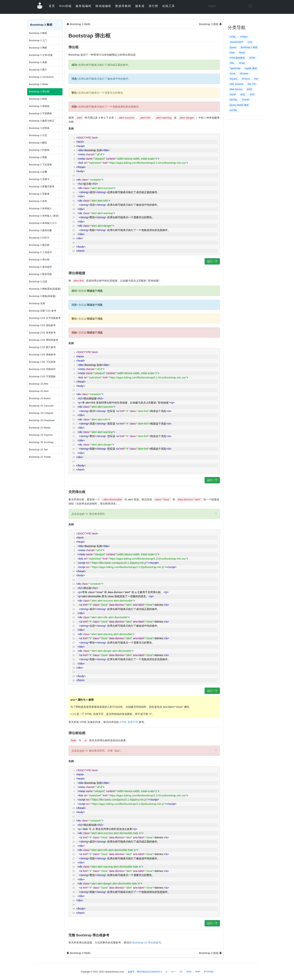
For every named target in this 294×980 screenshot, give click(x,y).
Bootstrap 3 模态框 (39, 245)
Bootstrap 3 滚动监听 (40, 267)
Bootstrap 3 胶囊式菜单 (42, 187)
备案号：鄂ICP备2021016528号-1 (145, 972)
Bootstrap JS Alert (39, 391)
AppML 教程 (251, 68)
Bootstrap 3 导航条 (39, 194)
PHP (198, 972)
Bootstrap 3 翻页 (38, 143)
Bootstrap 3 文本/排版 (41, 55)
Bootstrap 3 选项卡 (39, 179)
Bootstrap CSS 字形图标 (42, 376)
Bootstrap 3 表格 (38, 62)
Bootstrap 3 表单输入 (40, 208)
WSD (249, 89)
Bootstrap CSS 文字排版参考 (45, 318)
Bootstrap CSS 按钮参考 (42, 325)
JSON (252, 58)
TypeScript (235, 68)
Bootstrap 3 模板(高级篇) (43, 296)
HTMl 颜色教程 (237, 58)
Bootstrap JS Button (40, 398)
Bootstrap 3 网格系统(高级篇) (45, 289)
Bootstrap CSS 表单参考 (42, 333)
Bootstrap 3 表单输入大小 (43, 223)
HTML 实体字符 (129, 722)
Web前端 (65, 6)
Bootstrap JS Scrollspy (41, 442)
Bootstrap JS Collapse (41, 413)
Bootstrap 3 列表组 (39, 150)
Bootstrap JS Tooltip (40, 457)
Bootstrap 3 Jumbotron (41, 77)
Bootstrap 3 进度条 (39, 128)
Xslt (256, 79)
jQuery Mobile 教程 (239, 105)
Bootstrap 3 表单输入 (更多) (44, 216)
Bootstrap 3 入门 (38, 40)
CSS (250, 42)
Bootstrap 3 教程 (38, 33)
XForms (246, 79)
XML (232, 63)
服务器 (140, 6)
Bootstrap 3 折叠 (38, 172)
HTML (233, 37)
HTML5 (244, 37)
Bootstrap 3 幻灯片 (39, 238)
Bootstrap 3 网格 (38, 48)
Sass (232, 53)
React (242, 53)
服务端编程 (84, 6)
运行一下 (212, 261)
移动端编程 (103, 6)
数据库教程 (123, 6)
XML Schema (236, 84)
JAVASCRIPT (236, 42)
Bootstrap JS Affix (39, 384)
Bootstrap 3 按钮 (38, 99)
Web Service (236, 89)
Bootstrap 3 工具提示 (40, 252)
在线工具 (169, 6)
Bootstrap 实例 (37, 303)
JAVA (189, 972)
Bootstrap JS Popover (41, 435)
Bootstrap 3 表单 (38, 201)
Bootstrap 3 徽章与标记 (42, 121)
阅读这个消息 (95, 291)
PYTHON (209, 972)
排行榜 (153, 6)
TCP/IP (246, 100)
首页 (52, 6)
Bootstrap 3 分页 (38, 135)
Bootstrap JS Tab (38, 450)
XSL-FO (252, 84)
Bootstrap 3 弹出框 (39, 92)
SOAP (233, 95)
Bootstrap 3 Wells (39, 84)
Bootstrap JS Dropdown (42, 420)
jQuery (233, 47)
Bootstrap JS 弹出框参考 (147, 943)
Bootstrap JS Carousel (41, 406)
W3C (243, 95)
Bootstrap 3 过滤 (38, 281)
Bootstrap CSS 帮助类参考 (44, 340)
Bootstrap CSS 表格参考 (42, 355)
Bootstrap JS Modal (40, 428)
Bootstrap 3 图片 (38, 70)
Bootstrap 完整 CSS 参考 (43, 311)
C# (181, 972)
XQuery (234, 79)
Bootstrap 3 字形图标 (40, 113)
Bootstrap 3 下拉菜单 (40, 165)
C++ (174, 972)
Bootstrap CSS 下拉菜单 (42, 362)
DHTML (234, 100)
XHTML (234, 110)
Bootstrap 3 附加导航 (40, 274)
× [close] (216, 513)
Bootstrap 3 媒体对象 (40, 230)
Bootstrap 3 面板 (38, 157)
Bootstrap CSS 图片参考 (42, 347)
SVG (252, 95)
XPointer (244, 74)
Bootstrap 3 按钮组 (39, 106)
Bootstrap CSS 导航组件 (42, 369)
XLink (232, 74)
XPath (242, 63)
